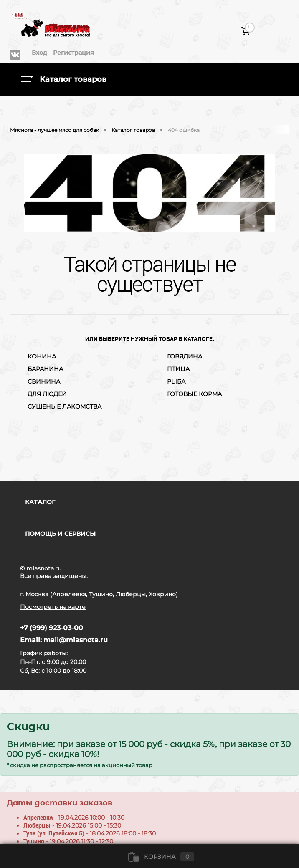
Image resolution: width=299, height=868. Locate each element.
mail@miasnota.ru (76, 640)
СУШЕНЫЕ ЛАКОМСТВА (65, 406)
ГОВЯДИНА (185, 356)
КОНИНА (42, 356)
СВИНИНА (44, 381)
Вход (39, 53)
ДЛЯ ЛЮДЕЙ (47, 394)
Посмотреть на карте (53, 607)
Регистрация (73, 53)
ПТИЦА (178, 369)
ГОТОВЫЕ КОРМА (194, 394)
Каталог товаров (63, 79)
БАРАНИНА (45, 369)
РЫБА (176, 381)
